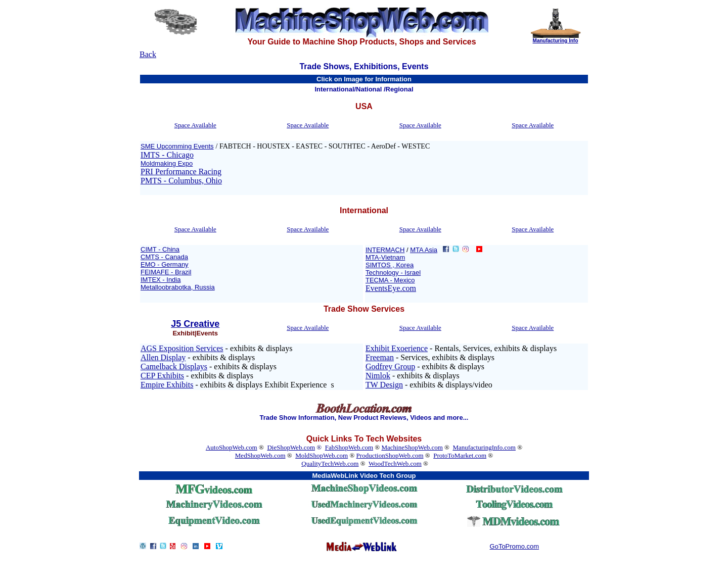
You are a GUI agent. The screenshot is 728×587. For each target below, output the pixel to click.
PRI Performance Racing (181, 172)
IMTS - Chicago (167, 155)
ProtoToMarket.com (460, 455)
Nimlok (378, 376)
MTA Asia (424, 250)
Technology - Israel (393, 273)
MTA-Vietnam (385, 257)
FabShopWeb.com (349, 447)
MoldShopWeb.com (322, 455)
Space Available (195, 125)
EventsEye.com (391, 288)
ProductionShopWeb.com (390, 455)
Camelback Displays (174, 366)
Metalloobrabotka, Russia (178, 287)
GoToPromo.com (515, 546)
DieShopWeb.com (291, 447)
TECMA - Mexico (390, 280)
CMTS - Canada (164, 257)
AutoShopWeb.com (232, 447)
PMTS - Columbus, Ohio (181, 181)
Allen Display (163, 357)
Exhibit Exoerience (397, 348)
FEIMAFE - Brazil (166, 272)
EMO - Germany (165, 264)
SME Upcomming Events (177, 146)
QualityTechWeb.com (330, 463)
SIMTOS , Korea (390, 265)
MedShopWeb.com (260, 455)
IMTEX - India (161, 280)
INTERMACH (385, 250)
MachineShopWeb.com (412, 447)
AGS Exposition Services (182, 348)
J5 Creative (195, 324)
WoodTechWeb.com (395, 463)
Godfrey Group (390, 366)
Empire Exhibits (167, 385)
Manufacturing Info (556, 41)
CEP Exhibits (162, 376)
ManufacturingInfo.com (484, 447)
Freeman (380, 357)
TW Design (384, 385)
